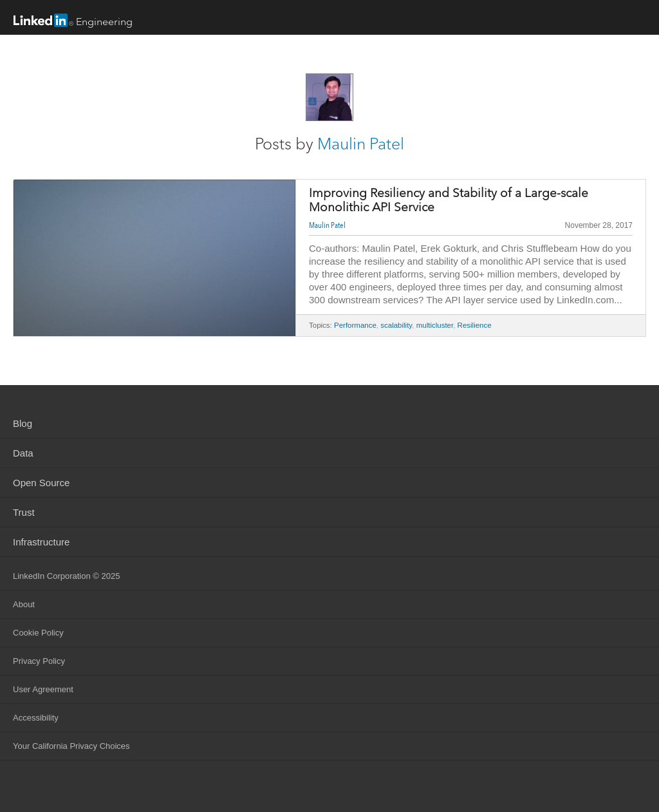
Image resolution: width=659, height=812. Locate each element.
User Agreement (43, 689)
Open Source (41, 483)
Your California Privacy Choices (71, 746)
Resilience (475, 325)
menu (636, 19)
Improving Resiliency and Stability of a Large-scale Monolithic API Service (449, 200)
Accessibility (36, 718)
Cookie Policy (38, 633)
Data (23, 453)
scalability (396, 325)
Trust (24, 512)
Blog (23, 423)
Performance (355, 325)
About (24, 604)
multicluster (435, 325)
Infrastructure (41, 542)
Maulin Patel (361, 144)
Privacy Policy (39, 661)
